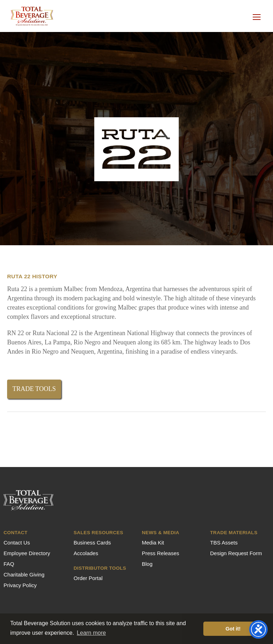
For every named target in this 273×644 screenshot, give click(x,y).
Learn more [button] (91, 633)
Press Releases (160, 553)
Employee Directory (27, 553)
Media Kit (153, 543)
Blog (147, 564)
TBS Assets (224, 543)
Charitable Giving (24, 575)
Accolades (86, 553)
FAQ (9, 564)
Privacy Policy (20, 585)
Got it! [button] (233, 629)
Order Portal (88, 578)
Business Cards (92, 543)
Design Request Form (236, 553)
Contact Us (17, 543)
